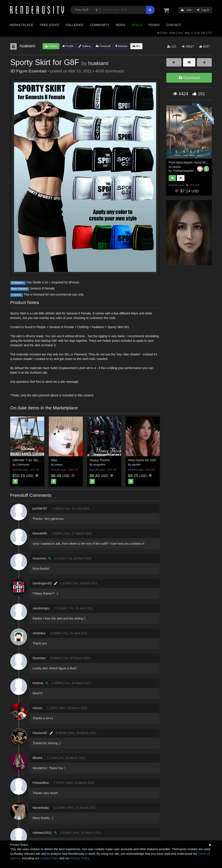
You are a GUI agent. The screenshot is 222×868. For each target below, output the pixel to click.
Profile (68, 46)
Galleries (74, 25)
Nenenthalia (41, 808)
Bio (136, 46)
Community (100, 25)
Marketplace (21, 25)
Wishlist (121, 46)
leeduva (38, 683)
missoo (37, 708)
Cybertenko (23, 465)
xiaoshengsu (41, 608)
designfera (99, 465)
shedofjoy (39, 633)
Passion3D (40, 733)
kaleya (59, 465)
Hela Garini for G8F (142, 460)
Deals (137, 25)
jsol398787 (40, 508)
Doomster (39, 658)
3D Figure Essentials (28, 71)
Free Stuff (49, 25)
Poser (154, 25)
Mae (54, 460)
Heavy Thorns (100, 460)
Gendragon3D (42, 583)
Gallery (85, 46)
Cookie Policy (49, 858)
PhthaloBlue (41, 783)
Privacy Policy (80, 858)
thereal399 (40, 533)
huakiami (98, 63)
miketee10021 (42, 833)
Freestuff (103, 46)
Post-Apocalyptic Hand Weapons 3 (194, 162)
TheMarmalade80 (183, 171)
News (120, 25)
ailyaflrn (136, 465)
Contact (174, 25)
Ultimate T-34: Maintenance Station (38, 460)
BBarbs (38, 758)
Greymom (39, 558)
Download (189, 78)
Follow (51, 46)
